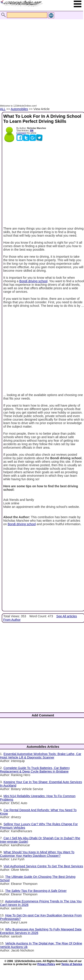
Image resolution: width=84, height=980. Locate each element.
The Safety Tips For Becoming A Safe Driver (36, 891)
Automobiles (19, 109)
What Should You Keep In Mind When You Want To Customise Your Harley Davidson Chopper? (37, 854)
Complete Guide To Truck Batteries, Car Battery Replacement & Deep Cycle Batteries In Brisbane (35, 770)
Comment (21, 133)
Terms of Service (72, 964)
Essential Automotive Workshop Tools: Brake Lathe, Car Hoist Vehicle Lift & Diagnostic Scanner (41, 756)
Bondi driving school (33, 281)
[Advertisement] (41, 57)
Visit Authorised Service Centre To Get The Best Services (43, 866)
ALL (3, 109)
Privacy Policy (46, 964)
